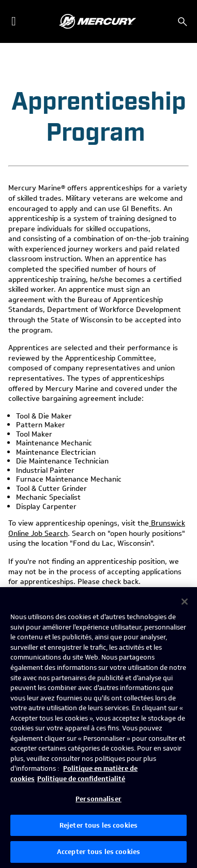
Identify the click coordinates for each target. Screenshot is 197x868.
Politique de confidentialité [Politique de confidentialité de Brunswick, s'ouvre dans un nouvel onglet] (81, 779)
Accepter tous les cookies (98, 852)
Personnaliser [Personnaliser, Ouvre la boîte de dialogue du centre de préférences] (98, 799)
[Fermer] (185, 602)
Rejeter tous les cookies (98, 825)
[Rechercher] (183, 22)
